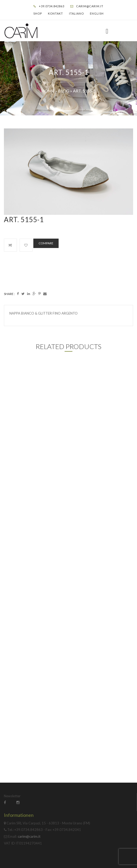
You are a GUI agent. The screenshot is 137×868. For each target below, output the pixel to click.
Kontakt (55, 13)
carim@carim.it (90, 6)
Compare (46, 243)
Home (48, 91)
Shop (38, 13)
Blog (64, 91)
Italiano (76, 13)
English (97, 13)
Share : (9, 294)
